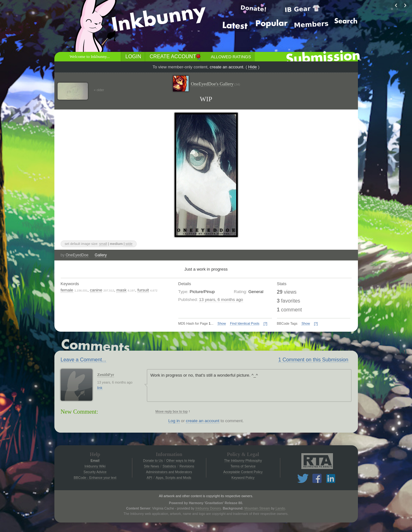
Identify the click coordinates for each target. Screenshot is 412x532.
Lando (280, 508)
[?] (265, 323)
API (149, 478)
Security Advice (95, 472)
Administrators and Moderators (169, 472)
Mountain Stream (257, 508)
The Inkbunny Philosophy (243, 460)
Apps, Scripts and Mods (173, 478)
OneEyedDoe (77, 255)
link (100, 388)
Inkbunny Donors (208, 508)
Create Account (173, 56)
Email (95, 460)
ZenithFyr (106, 375)
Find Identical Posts (245, 323)
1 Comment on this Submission (313, 360)
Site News (151, 466)
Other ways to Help (181, 460)
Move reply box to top (172, 411)
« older (99, 90)
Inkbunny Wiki (95, 466)
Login (133, 56)
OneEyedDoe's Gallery (215, 84)
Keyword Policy (243, 478)
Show (222, 323)
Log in (174, 421)
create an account (226, 67)
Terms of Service (243, 466)
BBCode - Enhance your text (95, 478)
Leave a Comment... (83, 360)
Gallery (101, 255)
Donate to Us (153, 460)
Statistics (169, 466)
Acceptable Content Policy (243, 472)
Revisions (187, 466)
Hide (252, 67)
